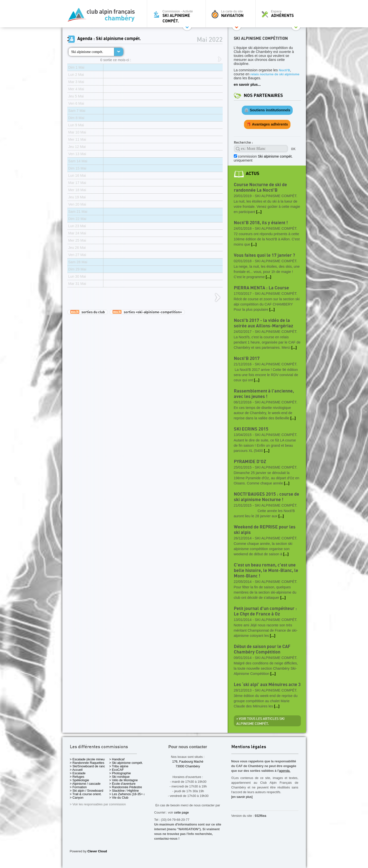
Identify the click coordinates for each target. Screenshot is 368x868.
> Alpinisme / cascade (85, 784)
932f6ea (260, 816)
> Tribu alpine (119, 766)
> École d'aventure (123, 784)
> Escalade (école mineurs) (89, 759)
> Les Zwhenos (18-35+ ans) (130, 794)
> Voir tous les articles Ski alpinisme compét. (260, 721)
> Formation (78, 787)
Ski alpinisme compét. (87, 52)
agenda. (285, 771)
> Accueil (76, 770)
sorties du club (88, 312)
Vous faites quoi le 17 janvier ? (264, 255)
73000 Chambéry (188, 766)
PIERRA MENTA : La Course (261, 288)
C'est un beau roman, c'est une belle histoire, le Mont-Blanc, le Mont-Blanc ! (266, 571)
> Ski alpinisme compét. (126, 763)
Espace (282, 14)
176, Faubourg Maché (188, 761)
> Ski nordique (120, 777)
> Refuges (77, 777)
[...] (259, 212)
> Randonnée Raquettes (87, 763)
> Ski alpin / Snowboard (87, 791)
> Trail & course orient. (86, 794)
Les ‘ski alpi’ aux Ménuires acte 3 (267, 685)
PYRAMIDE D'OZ (250, 462)
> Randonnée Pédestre (126, 787)
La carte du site (232, 14)
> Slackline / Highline (124, 791)
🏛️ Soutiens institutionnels (267, 110)
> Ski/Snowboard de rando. (89, 766)
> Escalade (78, 773)
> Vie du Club (119, 798)
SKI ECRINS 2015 (251, 429)
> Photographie (120, 773)
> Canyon (77, 798)
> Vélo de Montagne (124, 780)
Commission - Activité (178, 16)
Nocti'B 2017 (247, 359)
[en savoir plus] (242, 797)
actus (253, 174)
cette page (181, 812)
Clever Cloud (97, 851)
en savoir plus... (247, 85)
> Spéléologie (80, 780)
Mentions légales (249, 747)
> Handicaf (117, 759)
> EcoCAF (117, 770)
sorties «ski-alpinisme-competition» (147, 312)
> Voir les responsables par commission (98, 804)
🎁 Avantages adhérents (267, 124)
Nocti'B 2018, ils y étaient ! (261, 223)
